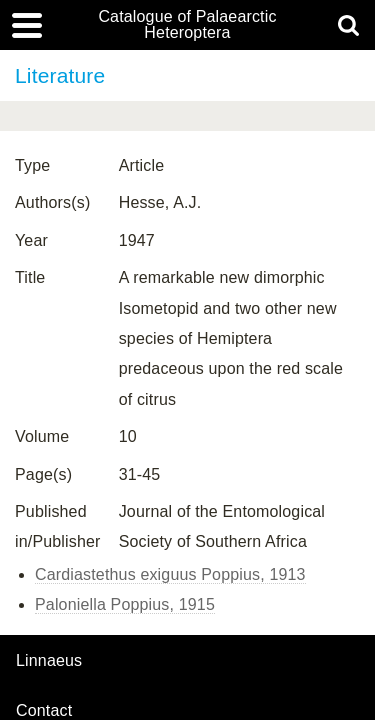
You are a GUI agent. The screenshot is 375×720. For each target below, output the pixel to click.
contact (44, 710)
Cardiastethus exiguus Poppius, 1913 (170, 574)
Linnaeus (49, 661)
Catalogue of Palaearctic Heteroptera (187, 25)
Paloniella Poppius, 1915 (125, 604)
